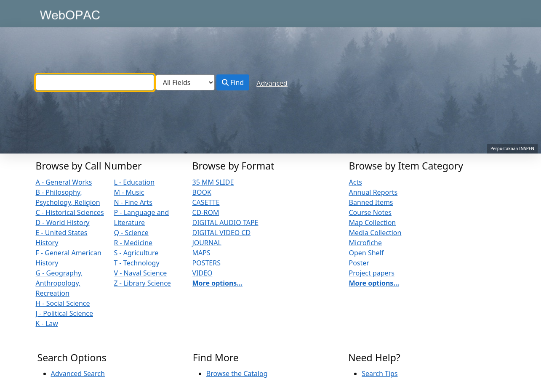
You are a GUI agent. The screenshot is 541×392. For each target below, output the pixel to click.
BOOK (202, 192)
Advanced (272, 83)
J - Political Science (65, 313)
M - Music (129, 192)
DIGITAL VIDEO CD (222, 233)
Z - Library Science (143, 283)
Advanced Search (78, 373)
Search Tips (380, 373)
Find (233, 82)
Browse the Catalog (237, 373)
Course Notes (370, 212)
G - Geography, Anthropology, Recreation (59, 283)
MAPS (201, 253)
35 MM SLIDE (213, 182)
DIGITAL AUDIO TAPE (225, 222)
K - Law (47, 323)
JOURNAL (207, 243)
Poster (359, 263)
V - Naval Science (141, 273)
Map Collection (373, 222)
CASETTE (206, 202)
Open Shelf (366, 253)
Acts (356, 182)
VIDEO (203, 273)
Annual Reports (373, 192)
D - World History (63, 222)
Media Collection (375, 233)
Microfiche (366, 243)
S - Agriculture (136, 253)
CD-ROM (206, 212)
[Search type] (185, 82)
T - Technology (137, 263)
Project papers (372, 273)
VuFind (52, 15)
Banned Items (371, 202)
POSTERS (207, 263)
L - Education (135, 182)
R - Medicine (133, 243)
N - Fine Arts (133, 202)
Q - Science (131, 233)
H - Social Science (63, 303)
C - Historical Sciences (70, 212)
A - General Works (64, 182)
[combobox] (95, 82)
